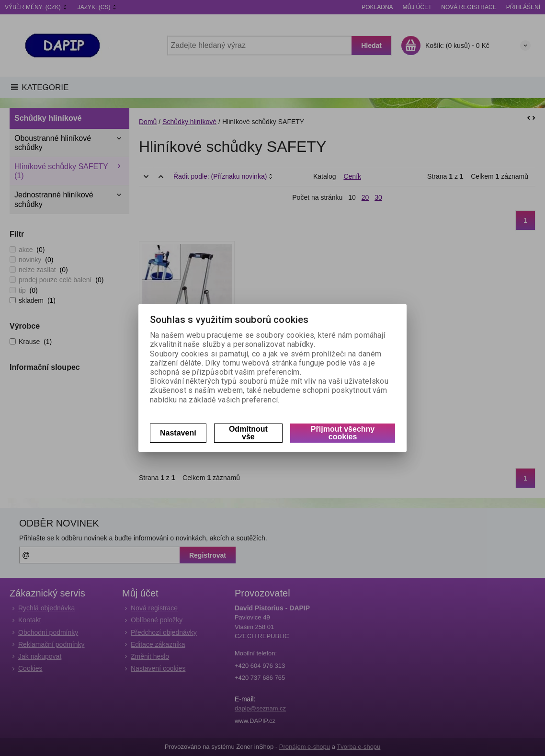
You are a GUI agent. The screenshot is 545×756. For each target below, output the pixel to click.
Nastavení (178, 433)
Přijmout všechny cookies (343, 433)
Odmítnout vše (248, 433)
